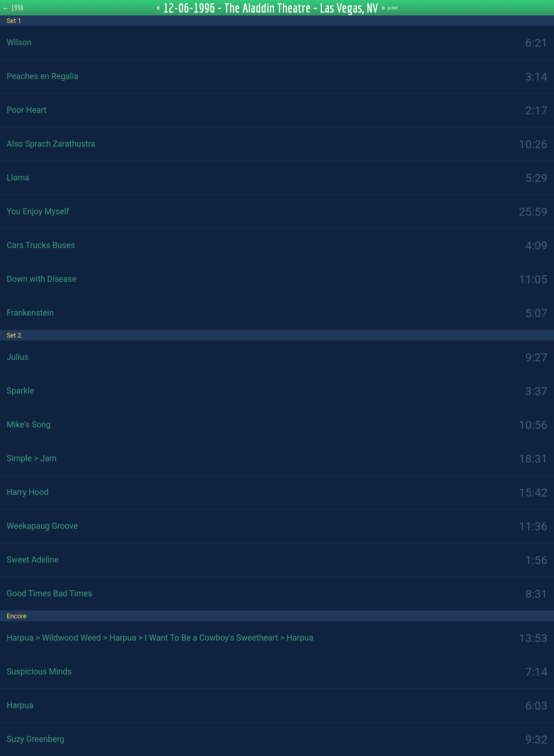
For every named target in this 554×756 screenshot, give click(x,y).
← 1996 (13, 8)
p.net (393, 8)
